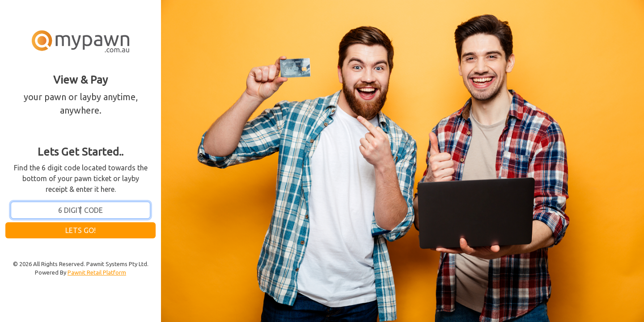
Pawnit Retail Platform (97, 272)
